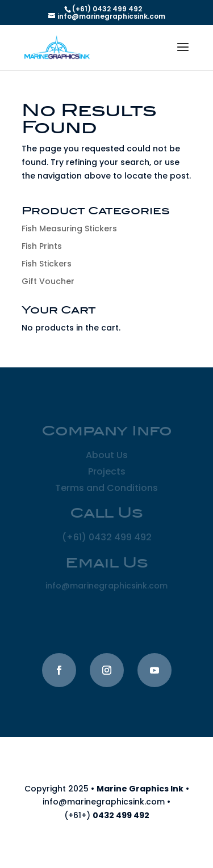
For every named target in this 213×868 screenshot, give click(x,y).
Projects (107, 471)
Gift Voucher (48, 281)
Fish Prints (42, 246)
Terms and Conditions (106, 488)
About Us (107, 455)
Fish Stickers (47, 264)
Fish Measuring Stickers (69, 228)
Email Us (107, 564)
